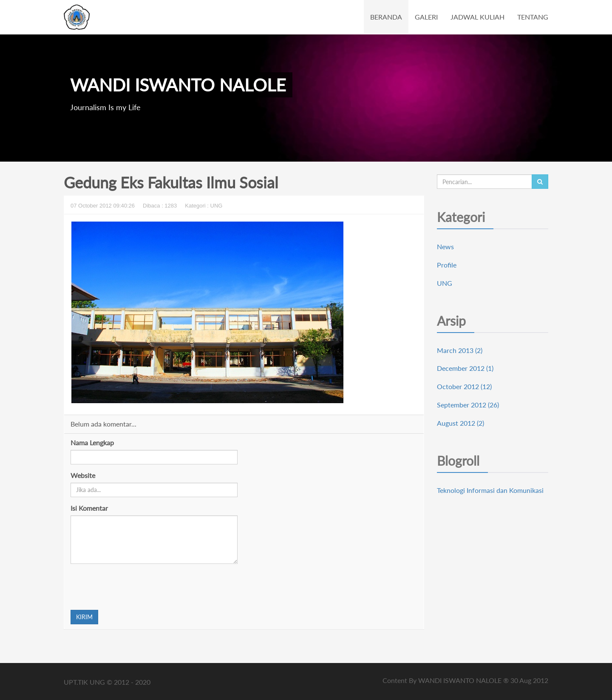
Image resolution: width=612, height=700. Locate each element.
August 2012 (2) (460, 423)
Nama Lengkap (92, 442)
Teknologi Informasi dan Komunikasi (490, 490)
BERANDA (386, 17)
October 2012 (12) (464, 386)
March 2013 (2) (460, 350)
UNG (445, 283)
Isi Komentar (89, 508)
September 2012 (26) (468, 405)
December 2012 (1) (465, 368)
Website (83, 475)
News (445, 246)
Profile (447, 265)
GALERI (426, 17)
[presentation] (135, 587)
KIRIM (84, 617)
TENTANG (533, 17)
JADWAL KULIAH (477, 17)
